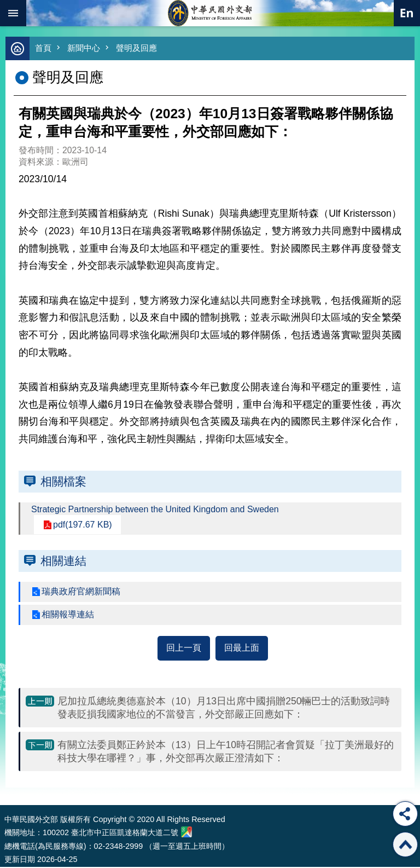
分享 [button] (405, 814)
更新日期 (20, 859)
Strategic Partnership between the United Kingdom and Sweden (155, 509)
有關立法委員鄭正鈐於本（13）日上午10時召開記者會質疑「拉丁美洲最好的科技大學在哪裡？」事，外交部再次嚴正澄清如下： (226, 751)
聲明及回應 (136, 48)
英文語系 (407, 13)
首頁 (43, 48)
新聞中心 (84, 48)
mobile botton (13, 13)
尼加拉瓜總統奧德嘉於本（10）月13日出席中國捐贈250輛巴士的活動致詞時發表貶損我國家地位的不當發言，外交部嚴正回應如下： (224, 708)
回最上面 (242, 648)
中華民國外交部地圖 (186, 832)
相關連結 (63, 561)
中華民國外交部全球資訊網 (210, 13)
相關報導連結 (68, 614)
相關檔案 (63, 481)
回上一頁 (184, 648)
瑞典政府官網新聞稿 (81, 591)
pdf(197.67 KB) (83, 525)
